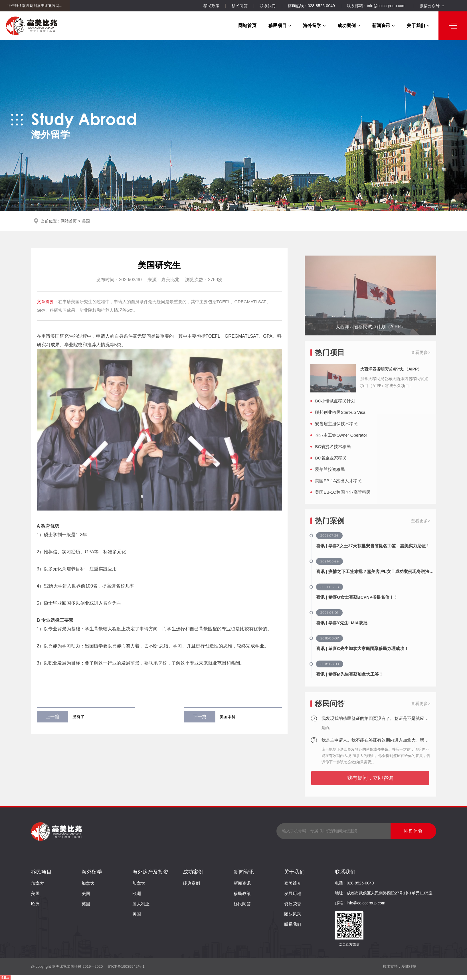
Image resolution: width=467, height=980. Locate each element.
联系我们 (268, 6)
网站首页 (247, 26)
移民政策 (211, 6)
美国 (86, 221)
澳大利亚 (141, 904)
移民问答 (240, 6)
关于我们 (418, 26)
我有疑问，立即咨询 (370, 795)
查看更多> (421, 369)
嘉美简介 (293, 883)
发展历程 (293, 893)
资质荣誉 (293, 904)
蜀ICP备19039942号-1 (126, 966)
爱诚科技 (409, 966)
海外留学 (314, 26)
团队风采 (293, 914)
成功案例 (349, 26)
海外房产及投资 (150, 872)
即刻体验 (413, 831)
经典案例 (191, 883)
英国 (86, 904)
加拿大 (38, 883)
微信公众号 (432, 6)
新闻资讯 (383, 26)
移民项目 (280, 26)
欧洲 (35, 904)
